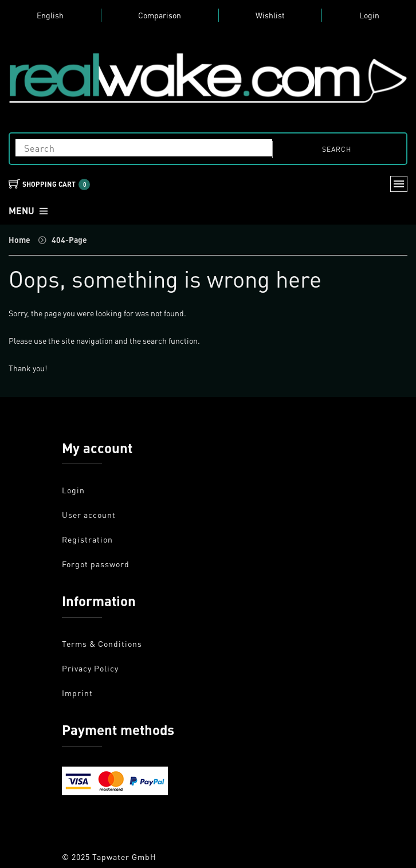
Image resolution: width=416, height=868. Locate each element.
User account (89, 514)
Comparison (160, 15)
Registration (87, 539)
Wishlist (270, 15)
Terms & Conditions (102, 643)
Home (19, 239)
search (337, 149)
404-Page (69, 239)
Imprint (77, 693)
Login (369, 15)
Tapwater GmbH (124, 857)
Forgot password (96, 564)
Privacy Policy (90, 668)
